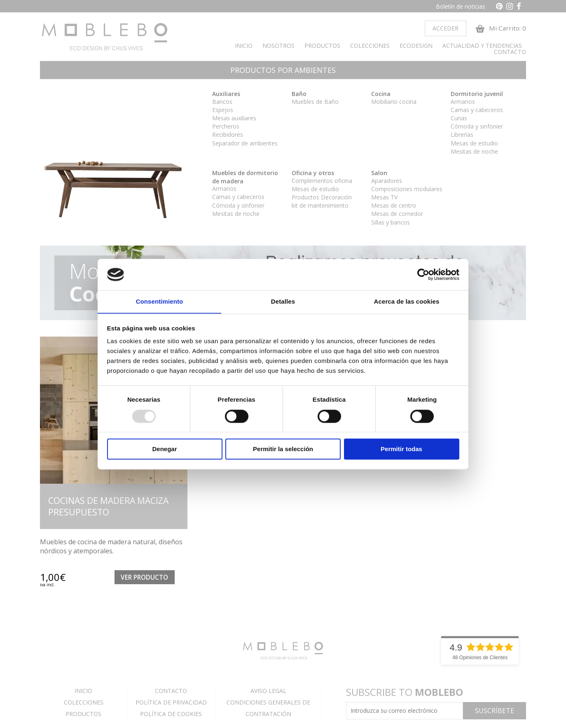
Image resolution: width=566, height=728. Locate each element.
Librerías (462, 136)
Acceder (443, 29)
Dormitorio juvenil (477, 95)
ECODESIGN (416, 47)
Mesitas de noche (474, 153)
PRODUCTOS (322, 47)
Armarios (463, 103)
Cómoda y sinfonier (477, 128)
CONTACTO (510, 54)
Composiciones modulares (407, 190)
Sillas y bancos (391, 224)
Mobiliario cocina (394, 103)
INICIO (244, 47)
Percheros (226, 128)
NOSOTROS (278, 47)
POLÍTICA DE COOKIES (171, 715)
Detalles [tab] (283, 301)
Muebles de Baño (315, 103)
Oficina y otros (313, 174)
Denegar (164, 449)
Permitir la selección (283, 449)
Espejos (223, 111)
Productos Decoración (322, 198)
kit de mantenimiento (320, 207)
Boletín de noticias (461, 6)
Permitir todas (401, 449)
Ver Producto (144, 579)
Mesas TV (384, 198)
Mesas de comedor (397, 215)
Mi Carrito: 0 (500, 29)
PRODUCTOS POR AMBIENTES (283, 72)
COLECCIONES (370, 47)
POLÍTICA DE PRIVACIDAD (171, 703)
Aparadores (387, 182)
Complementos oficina (322, 182)
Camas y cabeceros (477, 111)
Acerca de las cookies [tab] (407, 301)
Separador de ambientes (245, 144)
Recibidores (228, 136)
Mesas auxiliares (234, 119)
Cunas (459, 119)
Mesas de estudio (474, 144)
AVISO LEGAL (268, 692)
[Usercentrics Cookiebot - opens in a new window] (423, 274)
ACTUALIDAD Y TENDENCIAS (482, 47)
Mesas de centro (394, 207)
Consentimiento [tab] (160, 301)
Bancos (222, 103)
